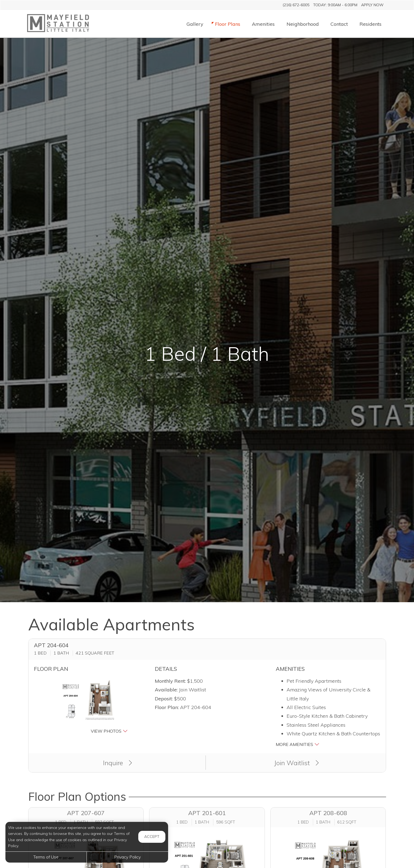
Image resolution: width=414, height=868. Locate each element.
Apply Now (372, 5)
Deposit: (164, 699)
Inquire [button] (118, 763)
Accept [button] (152, 837)
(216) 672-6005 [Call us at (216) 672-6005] (296, 5)
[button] (86, 706)
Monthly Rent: (170, 681)
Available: (166, 690)
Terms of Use (46, 857)
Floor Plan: (167, 707)
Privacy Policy (127, 857)
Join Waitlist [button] (296, 763)
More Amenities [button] (298, 744)
